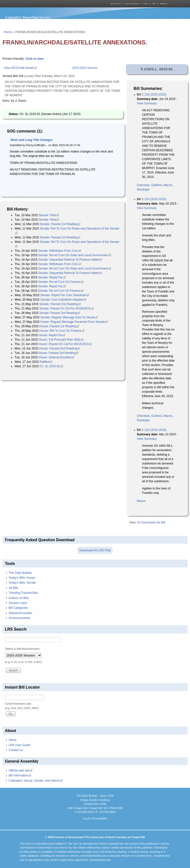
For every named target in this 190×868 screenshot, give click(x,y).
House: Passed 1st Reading (59, 326)
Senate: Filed (49, 215)
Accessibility (100, 818)
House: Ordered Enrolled (56, 357)
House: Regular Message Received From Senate (74, 322)
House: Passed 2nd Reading (59, 348)
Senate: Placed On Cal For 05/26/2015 (66, 309)
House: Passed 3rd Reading (58, 353)
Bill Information (20, 775)
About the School (116, 4)
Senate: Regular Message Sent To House (69, 317)
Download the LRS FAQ (95, 550)
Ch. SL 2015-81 (51, 366)
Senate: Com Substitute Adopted (63, 300)
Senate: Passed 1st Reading (60, 224)
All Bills (13, 588)
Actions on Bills (19, 598)
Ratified (46, 362)
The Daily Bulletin (20, 573)
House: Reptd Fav (52, 335)
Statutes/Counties (20, 613)
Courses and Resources (132, 4)
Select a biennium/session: (23, 649)
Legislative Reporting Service (28, 17)
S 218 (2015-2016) (154, 95)
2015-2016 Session (85, 68)
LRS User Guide (19, 745)
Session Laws (18, 603)
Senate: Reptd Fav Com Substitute (65, 295)
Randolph (143, 190)
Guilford (157, 185)
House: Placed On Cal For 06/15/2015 (65, 344)
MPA (154, 4)
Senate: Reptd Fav (52, 277)
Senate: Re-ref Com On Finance (61, 282)
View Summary (147, 103)
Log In (86, 818)
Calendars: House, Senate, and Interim (36, 781)
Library (146, 4)
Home (8, 32)
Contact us (16, 750)
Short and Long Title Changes (31, 140)
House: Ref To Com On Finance (62, 331)
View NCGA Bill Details (21, 68)
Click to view (35, 59)
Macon (168, 185)
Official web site (21, 771)
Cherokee (143, 185)
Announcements (19, 618)
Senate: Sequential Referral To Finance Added (70, 260)
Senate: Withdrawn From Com (59, 251)
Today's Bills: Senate (22, 583)
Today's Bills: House (22, 578)
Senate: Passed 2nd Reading (60, 304)
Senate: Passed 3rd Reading (60, 313)
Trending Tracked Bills (23, 593)
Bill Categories (18, 608)
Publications (164, 4)
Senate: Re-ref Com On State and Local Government (74, 255)
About (12, 740)
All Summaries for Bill (151, 522)
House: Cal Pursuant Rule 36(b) (61, 340)
